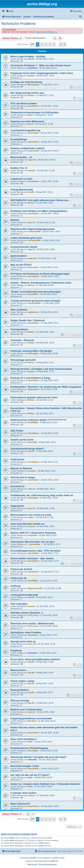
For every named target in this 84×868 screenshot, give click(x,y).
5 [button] (54, 44)
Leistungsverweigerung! (24, 595)
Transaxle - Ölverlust (22, 340)
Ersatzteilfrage (19, 139)
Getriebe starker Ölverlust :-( (27, 613)
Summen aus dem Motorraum (27, 121)
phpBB (33, 858)
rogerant (32, 160)
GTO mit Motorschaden (24, 103)
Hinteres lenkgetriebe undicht (27, 148)
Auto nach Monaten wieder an (27, 524)
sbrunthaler (33, 106)
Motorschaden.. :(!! (21, 157)
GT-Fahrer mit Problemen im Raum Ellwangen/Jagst (40, 274)
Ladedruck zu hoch (21, 179)
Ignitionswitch (18, 256)
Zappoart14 (33, 389)
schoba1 (32, 471)
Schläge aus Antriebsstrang (26, 82)
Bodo (30, 115)
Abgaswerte (17, 506)
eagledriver (33, 312)
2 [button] (42, 44)
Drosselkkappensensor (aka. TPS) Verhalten (36, 551)
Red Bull (32, 721)
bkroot (31, 203)
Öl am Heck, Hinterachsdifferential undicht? (35, 659)
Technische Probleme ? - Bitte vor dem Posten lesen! (41, 65)
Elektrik (15, 220)
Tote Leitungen (19, 604)
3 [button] (46, 44)
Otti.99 (31, 59)
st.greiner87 (33, 151)
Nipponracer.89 (35, 588)
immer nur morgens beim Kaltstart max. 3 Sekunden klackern (45, 784)
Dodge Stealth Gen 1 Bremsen (28, 320)
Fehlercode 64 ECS (21, 569)
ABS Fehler (17, 431)
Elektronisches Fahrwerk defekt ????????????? (38, 420)
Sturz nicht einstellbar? (24, 739)
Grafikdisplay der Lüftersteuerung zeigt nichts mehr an (42, 495)
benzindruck (17, 486)
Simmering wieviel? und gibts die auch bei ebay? (38, 757)
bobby (31, 517)
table (30, 742)
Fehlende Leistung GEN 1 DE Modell (31, 351)
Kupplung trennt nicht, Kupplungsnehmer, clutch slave (42, 73)
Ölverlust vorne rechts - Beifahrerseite (32, 624)
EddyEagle (33, 498)
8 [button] (61, 44)
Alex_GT (32, 644)
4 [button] (50, 44)
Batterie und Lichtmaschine (26, 709)
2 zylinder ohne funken (23, 793)
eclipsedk (32, 535)
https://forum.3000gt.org (47, 32)
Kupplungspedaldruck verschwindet (31, 718)
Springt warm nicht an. (23, 641)
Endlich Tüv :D (19, 168)
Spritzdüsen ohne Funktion (26, 632)
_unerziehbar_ (35, 544)
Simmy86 (32, 442)
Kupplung (16, 650)
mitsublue (32, 68)
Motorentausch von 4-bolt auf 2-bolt (31, 515)
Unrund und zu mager (23, 477)
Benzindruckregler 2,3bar (25, 766)
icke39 (31, 192)
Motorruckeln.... (19, 670)
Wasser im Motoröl (21, 468)
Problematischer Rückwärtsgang (29, 748)
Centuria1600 (34, 231)
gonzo (31, 124)
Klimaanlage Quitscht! (23, 360)
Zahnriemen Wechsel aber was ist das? (33, 542)
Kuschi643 (33, 294)
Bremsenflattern (20, 690)
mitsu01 (32, 170)
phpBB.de (54, 861)
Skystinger (33, 635)
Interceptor (33, 267)
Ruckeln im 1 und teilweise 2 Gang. (30, 378)
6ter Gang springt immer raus (27, 93)
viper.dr (31, 222)
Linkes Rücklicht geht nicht (26, 238)
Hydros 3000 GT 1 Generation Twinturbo (33, 533)
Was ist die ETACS (21, 265)
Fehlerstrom (17, 459)
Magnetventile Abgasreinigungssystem (33, 229)
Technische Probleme (18, 24)
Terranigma (33, 462)
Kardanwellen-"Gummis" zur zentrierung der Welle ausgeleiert (46, 387)
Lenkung (15, 586)
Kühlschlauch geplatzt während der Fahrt (34, 397)
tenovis (31, 526)
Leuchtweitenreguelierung (25, 130)
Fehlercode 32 (18, 578)
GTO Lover (33, 615)
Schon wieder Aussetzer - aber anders (32, 558)
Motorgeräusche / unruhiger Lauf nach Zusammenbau (41, 369)
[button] (32, 44)
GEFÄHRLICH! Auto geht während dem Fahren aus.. (40, 200)
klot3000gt (33, 422)
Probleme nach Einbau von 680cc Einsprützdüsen (39, 211)
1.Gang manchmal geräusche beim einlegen (35, 301)
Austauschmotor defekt (24, 247)
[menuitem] (10, 11)
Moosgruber (34, 85)
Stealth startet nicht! (22, 440)
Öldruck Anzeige (20, 701)
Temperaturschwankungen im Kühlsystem (34, 112)
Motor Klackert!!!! (20, 804)
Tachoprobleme (19, 329)
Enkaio (31, 76)
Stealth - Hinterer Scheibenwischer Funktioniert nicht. (41, 283)
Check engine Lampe (22, 681)
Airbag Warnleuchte (22, 190)
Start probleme (19, 310)
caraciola (32, 258)
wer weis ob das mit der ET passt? (30, 775)
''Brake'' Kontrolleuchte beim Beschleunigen (36, 292)
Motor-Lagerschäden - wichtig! (28, 56)
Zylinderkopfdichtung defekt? (27, 449)
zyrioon (31, 795)
